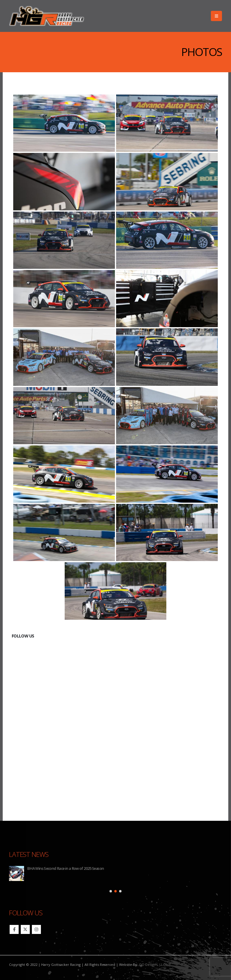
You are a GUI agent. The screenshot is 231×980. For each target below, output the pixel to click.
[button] (216, 16)
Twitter (25, 929)
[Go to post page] (17, 873)
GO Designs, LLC (152, 964)
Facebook (14, 929)
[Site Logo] (47, 16)
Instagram (36, 929)
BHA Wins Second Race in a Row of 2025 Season (65, 868)
